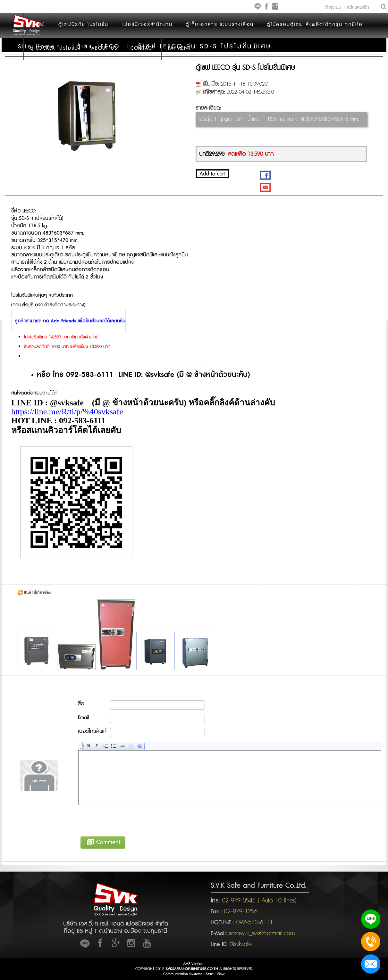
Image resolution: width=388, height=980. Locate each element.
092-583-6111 (255, 922)
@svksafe (241, 944)
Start (210, 974)
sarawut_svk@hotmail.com (262, 933)
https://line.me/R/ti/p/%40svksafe (67, 412)
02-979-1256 (241, 911)
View (221, 974)
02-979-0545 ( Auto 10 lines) (258, 901)
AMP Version (193, 964)
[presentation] (127, 820)
